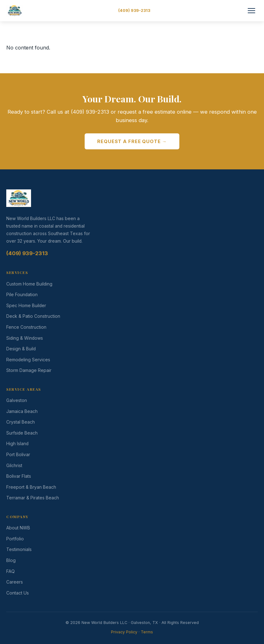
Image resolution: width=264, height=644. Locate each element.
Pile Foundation (22, 295)
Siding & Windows (25, 338)
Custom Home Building (29, 284)
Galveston (17, 400)
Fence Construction (26, 327)
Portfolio (15, 539)
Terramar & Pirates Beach (33, 498)
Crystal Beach (21, 422)
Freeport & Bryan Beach (31, 487)
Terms (147, 632)
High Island (17, 444)
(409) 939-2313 (134, 10)
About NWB (18, 528)
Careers (15, 582)
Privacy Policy (124, 632)
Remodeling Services (28, 360)
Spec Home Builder (26, 306)
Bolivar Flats (19, 476)
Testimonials (19, 549)
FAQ (11, 571)
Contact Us (18, 593)
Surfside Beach (22, 433)
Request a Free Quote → (132, 141)
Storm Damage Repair (29, 370)
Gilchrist (14, 466)
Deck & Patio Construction (33, 316)
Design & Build (21, 349)
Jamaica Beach (22, 411)
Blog (11, 560)
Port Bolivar (18, 455)
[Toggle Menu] (251, 11)
